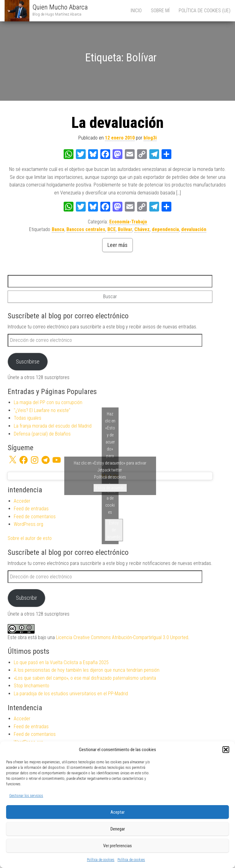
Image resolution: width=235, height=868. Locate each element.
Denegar (118, 829)
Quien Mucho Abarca (60, 7)
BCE (112, 229)
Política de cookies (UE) (205, 11)
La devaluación (117, 123)
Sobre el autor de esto (30, 538)
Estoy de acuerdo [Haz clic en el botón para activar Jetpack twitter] (110, 488)
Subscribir (26, 598)
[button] (226, 750)
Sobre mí (160, 11)
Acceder (22, 501)
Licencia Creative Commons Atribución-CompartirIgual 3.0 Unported (122, 637)
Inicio (136, 11)
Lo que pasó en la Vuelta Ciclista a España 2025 (61, 662)
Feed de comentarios (35, 517)
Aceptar (117, 812)
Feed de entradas (31, 509)
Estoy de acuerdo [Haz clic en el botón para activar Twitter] (114, 530)
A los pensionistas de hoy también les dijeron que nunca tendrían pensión (87, 670)
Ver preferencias (117, 846)
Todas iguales (28, 418)
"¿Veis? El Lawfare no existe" (42, 410)
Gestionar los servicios (26, 796)
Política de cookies (101, 860)
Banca (58, 229)
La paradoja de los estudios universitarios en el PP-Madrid (71, 694)
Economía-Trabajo (128, 222)
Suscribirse (28, 362)
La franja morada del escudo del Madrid (53, 426)
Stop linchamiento (32, 686)
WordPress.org (28, 524)
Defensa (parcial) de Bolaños (42, 434)
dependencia (165, 229)
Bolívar (125, 229)
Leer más (117, 245)
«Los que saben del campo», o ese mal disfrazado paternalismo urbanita (85, 678)
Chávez (142, 229)
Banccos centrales (86, 229)
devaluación (194, 229)
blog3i (150, 138)
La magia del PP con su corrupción (48, 402)
